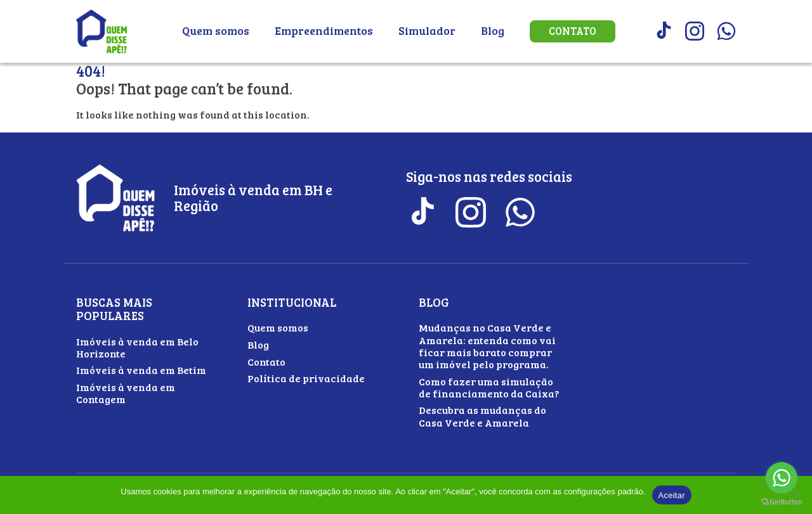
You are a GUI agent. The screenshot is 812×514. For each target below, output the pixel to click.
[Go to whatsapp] (782, 478)
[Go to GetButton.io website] (782, 502)
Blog (493, 30)
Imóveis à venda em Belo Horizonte (137, 347)
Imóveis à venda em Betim (141, 370)
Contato (573, 31)
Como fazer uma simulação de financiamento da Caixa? (489, 387)
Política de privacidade (306, 378)
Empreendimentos (324, 30)
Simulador (427, 30)
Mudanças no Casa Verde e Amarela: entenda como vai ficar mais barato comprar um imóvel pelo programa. (487, 346)
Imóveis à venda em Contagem (126, 393)
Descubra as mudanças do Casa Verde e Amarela (482, 416)
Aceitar (672, 495)
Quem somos (216, 30)
